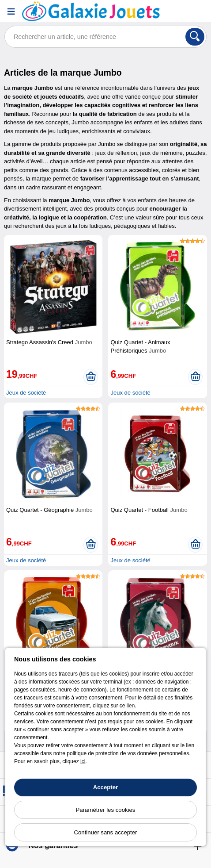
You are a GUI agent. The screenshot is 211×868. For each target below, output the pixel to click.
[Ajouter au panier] (91, 377)
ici (83, 761)
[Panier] (200, 11)
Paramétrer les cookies (106, 810)
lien (131, 706)
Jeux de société (26, 393)
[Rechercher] (195, 37)
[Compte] (178, 11)
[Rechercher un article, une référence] (105, 37)
